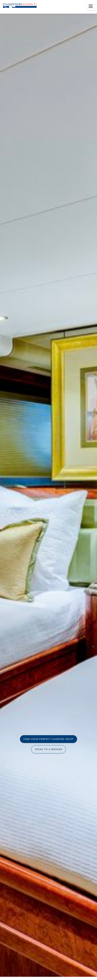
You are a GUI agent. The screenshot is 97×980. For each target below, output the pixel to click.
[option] (48, 490)
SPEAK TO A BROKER (49, 749)
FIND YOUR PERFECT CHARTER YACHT (48, 739)
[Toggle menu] (91, 6)
